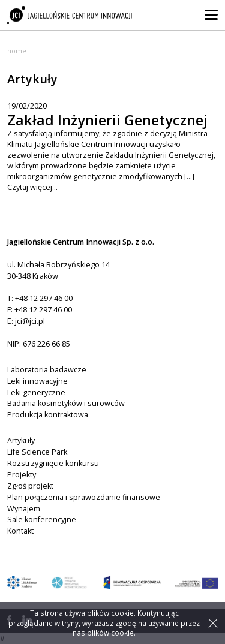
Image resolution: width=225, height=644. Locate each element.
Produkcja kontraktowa (48, 415)
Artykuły (21, 440)
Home (17, 51)
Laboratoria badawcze (47, 370)
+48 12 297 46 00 (44, 298)
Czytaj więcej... (32, 187)
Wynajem (24, 509)
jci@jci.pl (30, 321)
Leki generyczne (36, 392)
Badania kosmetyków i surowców (66, 403)
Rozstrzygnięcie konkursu (53, 463)
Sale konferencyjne (42, 520)
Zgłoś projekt (30, 486)
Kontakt (20, 531)
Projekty (22, 475)
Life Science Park (37, 452)
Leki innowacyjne (37, 381)
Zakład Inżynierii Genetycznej (107, 120)
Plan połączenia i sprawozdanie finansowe (84, 497)
